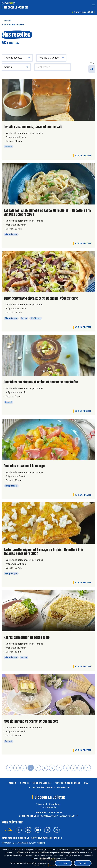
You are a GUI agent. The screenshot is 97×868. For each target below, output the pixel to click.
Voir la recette (83, 156)
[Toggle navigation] (94, 7)
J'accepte (83, 863)
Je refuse (63, 863)
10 (81, 768)
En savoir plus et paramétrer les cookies (29, 863)
